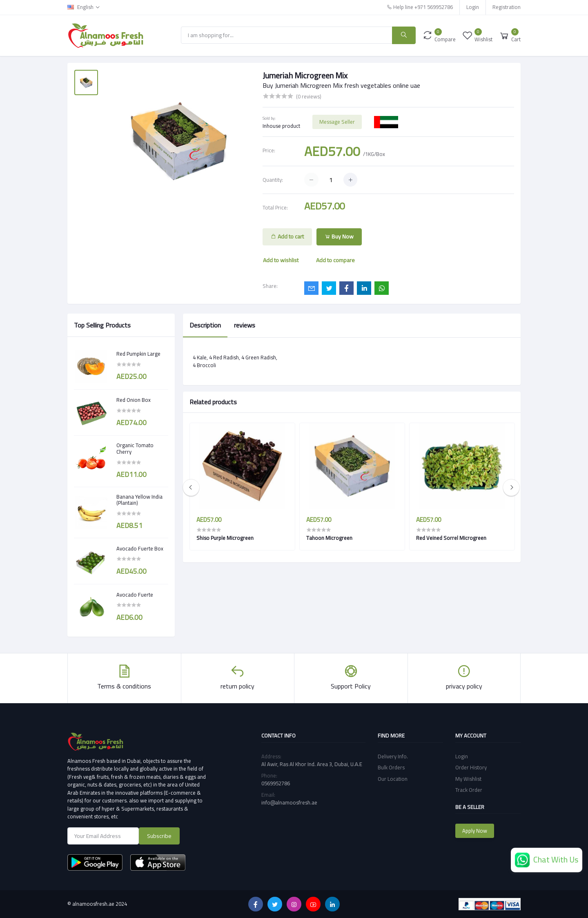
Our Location (393, 779)
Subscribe (159, 836)
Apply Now (475, 831)
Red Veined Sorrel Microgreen (451, 538)
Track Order (469, 790)
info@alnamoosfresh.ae (289, 802)
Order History (471, 767)
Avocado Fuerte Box (140, 549)
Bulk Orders (391, 767)
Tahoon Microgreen (329, 538)
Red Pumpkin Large (138, 354)
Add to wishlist (281, 260)
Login (473, 7)
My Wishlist (468, 779)
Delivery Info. (393, 756)
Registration (507, 7)
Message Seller (337, 122)
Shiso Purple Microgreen (225, 538)
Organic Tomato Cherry (135, 449)
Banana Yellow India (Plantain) (139, 500)
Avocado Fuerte (135, 595)
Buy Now (339, 236)
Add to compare (335, 260)
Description (205, 325)
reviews (245, 325)
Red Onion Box (134, 400)
